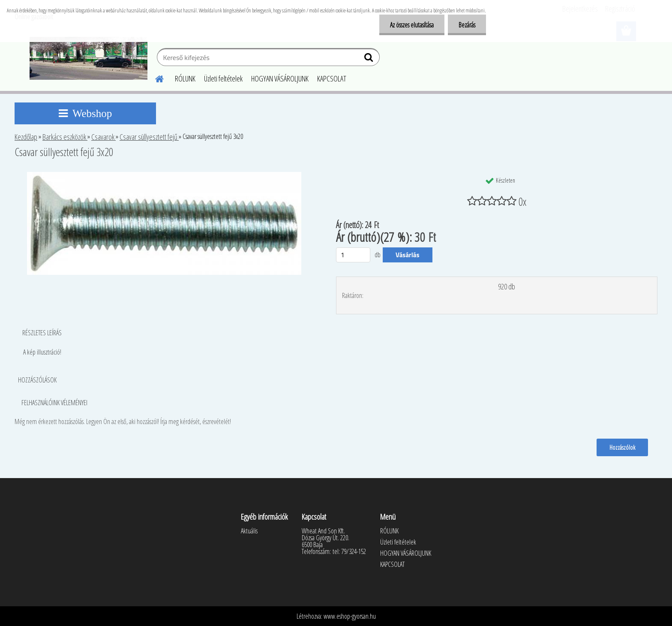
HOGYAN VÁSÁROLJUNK (280, 78)
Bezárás (467, 25)
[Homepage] (154, 78)
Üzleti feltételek (223, 78)
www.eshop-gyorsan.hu (350, 616)
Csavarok (103, 137)
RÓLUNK (185, 78)
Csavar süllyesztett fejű (149, 137)
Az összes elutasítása (412, 25)
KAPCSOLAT (332, 78)
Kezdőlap (26, 137)
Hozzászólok (622, 447)
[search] (370, 59)
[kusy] (353, 255)
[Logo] (88, 58)
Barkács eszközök (65, 137)
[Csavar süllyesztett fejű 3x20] (164, 175)
